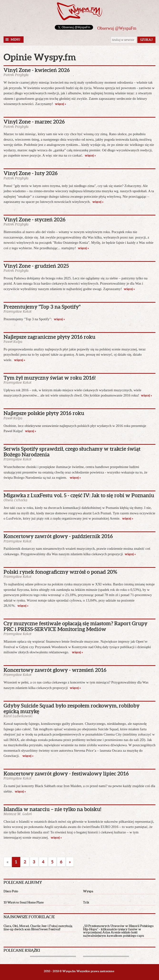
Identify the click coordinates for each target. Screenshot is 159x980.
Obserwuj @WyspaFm (117, 28)
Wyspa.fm (79, 11)
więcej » (60, 104)
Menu (15, 40)
